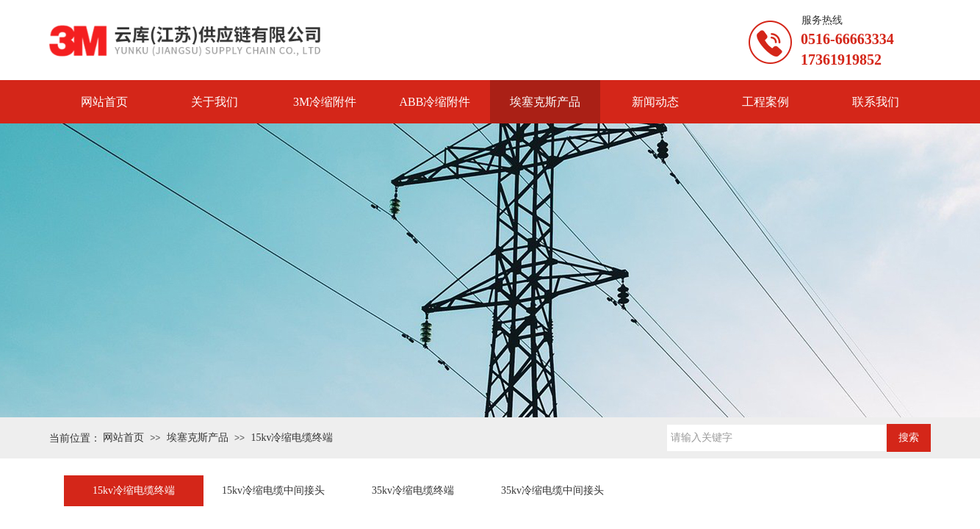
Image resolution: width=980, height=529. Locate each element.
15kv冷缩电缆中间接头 (273, 490)
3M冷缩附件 (325, 102)
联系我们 (876, 102)
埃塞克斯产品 (545, 102)
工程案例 (765, 102)
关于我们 (215, 102)
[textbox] (777, 438)
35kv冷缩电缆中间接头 (552, 490)
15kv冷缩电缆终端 (292, 438)
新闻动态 (655, 102)
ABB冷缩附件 (435, 102)
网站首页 (104, 102)
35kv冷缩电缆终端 (413, 490)
